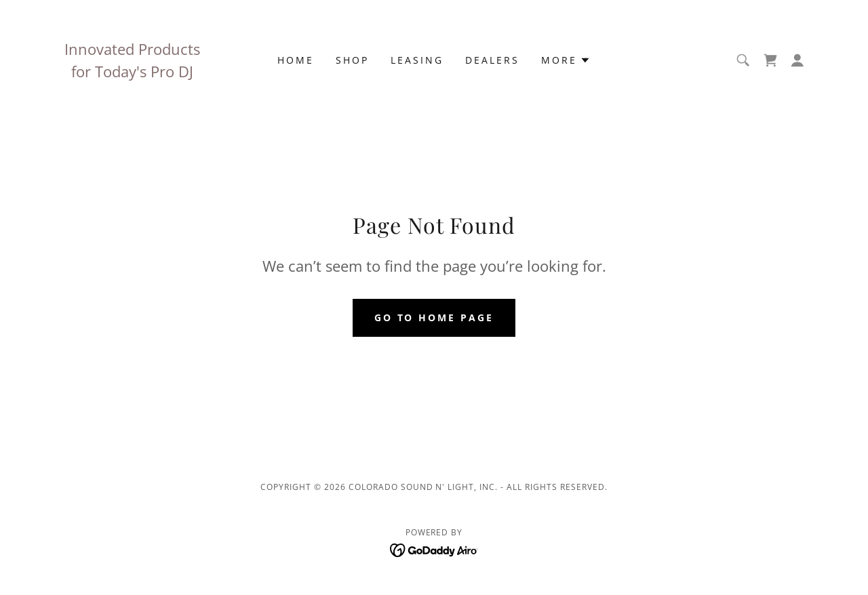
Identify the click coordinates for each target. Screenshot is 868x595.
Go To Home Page (434, 317)
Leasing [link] (417, 60)
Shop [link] (352, 60)
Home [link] (296, 60)
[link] (770, 60)
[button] (566, 60)
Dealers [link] (492, 60)
